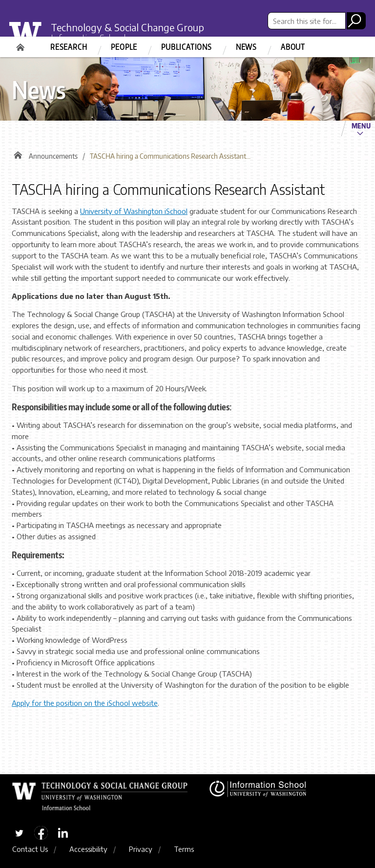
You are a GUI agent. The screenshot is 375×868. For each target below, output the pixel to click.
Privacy (141, 849)
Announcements (53, 156)
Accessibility (88, 849)
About (293, 47)
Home (21, 44)
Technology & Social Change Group (127, 27)
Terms (184, 849)
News (246, 47)
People (124, 47)
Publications (187, 47)
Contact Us (30, 849)
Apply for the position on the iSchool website (85, 703)
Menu (361, 126)
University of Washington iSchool (134, 211)
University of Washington (31, 36)
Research (69, 47)
